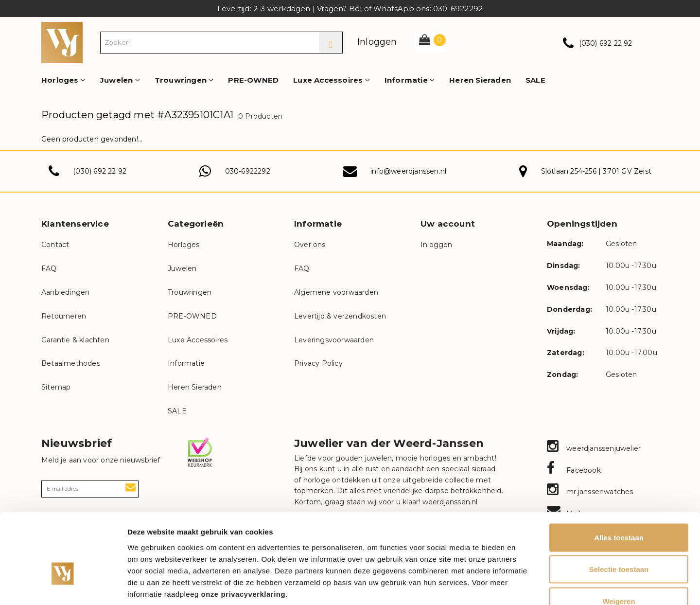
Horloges (63, 80)
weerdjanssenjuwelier (594, 448)
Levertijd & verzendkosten (340, 316)
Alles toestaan (619, 477)
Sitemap (56, 387)
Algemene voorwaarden (336, 292)
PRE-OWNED (253, 80)
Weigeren (619, 541)
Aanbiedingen (65, 292)
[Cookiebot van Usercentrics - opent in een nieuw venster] (63, 586)
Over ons (310, 245)
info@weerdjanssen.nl (408, 171)
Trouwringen (184, 80)
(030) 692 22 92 (606, 43)
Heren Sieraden (480, 80)
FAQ (49, 268)
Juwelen (120, 80)
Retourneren (64, 316)
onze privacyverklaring (244, 534)
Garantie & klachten (75, 340)
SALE (535, 80)
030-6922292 (248, 171)
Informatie (410, 80)
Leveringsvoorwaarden (334, 340)
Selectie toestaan (619, 509)
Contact (55, 245)
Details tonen (525, 586)
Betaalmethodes (71, 363)
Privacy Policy (318, 363)
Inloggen (377, 42)
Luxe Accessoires (332, 80)
